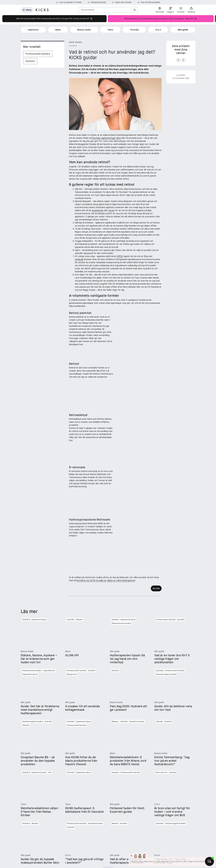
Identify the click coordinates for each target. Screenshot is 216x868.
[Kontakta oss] (209, 861)
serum (111, 210)
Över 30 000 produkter (150, 2)
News (58, 30)
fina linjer (96, 138)
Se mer (156, 694)
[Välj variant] (159, 378)
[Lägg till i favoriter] (159, 359)
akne (119, 138)
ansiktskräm (98, 210)
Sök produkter (88, 10)
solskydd (79, 259)
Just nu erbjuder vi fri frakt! (71, 2)
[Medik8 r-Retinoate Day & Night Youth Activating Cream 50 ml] (140, 569)
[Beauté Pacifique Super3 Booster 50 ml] (140, 346)
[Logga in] (170, 10)
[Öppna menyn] (27, 10)
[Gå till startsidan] (42, 10)
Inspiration (33, 30)
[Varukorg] (191, 10)
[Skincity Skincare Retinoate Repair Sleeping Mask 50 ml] (140, 643)
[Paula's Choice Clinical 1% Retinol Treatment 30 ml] (140, 420)
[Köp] (159, 453)
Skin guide (183, 30)
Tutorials (134, 30)
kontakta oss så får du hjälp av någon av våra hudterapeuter (106, 686)
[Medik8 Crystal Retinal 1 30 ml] (140, 495)
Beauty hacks (84, 30)
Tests (110, 30)
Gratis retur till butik (123, 2)
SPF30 (120, 256)
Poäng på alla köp (98, 2)
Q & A (158, 30)
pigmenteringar (108, 138)
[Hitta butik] (160, 10)
